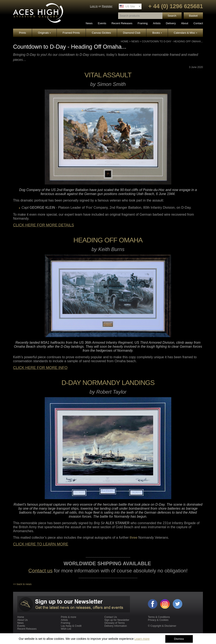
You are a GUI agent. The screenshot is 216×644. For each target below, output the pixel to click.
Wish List (66, 629)
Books (157, 33)
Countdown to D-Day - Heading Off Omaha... (172, 41)
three (134, 538)
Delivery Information (116, 626)
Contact (198, 23)
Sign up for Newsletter (117, 620)
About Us (22, 620)
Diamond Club (132, 33)
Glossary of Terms (115, 623)
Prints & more (68, 617)
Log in (94, 6)
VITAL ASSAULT (108, 75)
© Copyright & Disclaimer (162, 626)
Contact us (40, 571)
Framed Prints (71, 33)
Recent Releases (122, 23)
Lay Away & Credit (71, 626)
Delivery (171, 23)
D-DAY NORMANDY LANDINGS (108, 383)
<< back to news (22, 584)
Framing (143, 23)
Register (107, 6)
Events (102, 23)
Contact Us (111, 617)
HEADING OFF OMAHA (108, 240)
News (89, 23)
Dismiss (179, 639)
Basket (193, 16)
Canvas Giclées (101, 33)
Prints (22, 33)
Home (125, 41)
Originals (44, 33)
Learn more (142, 639)
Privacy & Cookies (158, 620)
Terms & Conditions (159, 617)
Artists (157, 23)
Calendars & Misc (185, 33)
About (185, 23)
